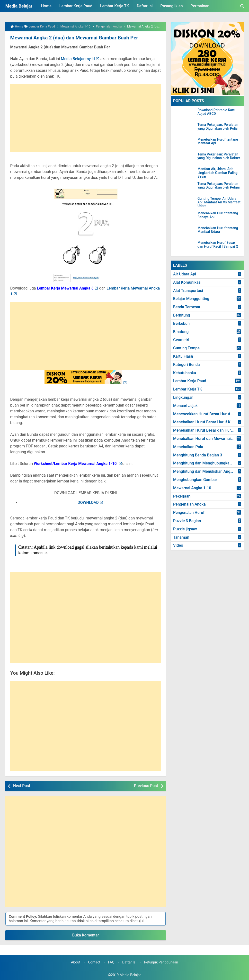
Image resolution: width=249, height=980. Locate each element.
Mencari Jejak (185, 406)
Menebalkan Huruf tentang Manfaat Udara (218, 230)
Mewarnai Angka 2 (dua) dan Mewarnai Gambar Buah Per (73, 38)
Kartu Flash (183, 356)
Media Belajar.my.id (78, 59)
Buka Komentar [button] (86, 935)
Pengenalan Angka (189, 504)
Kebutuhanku (185, 373)
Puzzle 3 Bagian (187, 521)
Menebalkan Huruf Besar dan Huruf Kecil (208, 430)
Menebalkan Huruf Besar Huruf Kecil (205, 422)
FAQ (111, 962)
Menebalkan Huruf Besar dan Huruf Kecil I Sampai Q (218, 245)
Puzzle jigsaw (185, 529)
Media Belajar (19, 6)
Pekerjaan (182, 496)
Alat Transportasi (188, 291)
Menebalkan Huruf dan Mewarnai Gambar (208, 439)
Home (46, 6)
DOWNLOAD (88, 502)
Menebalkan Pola (188, 447)
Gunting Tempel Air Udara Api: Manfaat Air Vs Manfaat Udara (219, 202)
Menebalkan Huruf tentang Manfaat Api (218, 141)
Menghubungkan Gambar (195, 480)
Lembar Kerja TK (115, 6)
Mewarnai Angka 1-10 (192, 488)
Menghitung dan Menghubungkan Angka (208, 463)
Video (178, 545)
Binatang (181, 332)
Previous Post (146, 786)
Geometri (181, 340)
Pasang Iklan (172, 6)
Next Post (22, 786)
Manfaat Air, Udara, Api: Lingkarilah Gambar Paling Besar (218, 173)
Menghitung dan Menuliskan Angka (204, 471)
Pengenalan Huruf (189, 513)
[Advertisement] (86, 118)
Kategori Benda (187, 365)
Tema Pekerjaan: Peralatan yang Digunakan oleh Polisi (218, 127)
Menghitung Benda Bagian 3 (198, 455)
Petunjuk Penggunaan (161, 962)
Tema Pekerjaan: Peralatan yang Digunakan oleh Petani (219, 186)
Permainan (200, 6)
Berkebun (181, 323)
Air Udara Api (185, 274)
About (76, 962)
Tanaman (181, 537)
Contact (94, 962)
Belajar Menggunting (191, 299)
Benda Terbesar (187, 307)
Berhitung (182, 315)
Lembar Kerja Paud (76, 6)
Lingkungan (183, 397)
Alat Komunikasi (187, 282)
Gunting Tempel (187, 348)
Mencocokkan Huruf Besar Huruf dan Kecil (208, 414)
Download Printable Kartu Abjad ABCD (217, 112)
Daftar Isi (145, 6)
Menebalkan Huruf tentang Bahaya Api (218, 215)
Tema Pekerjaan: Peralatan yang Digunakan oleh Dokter (219, 156)
